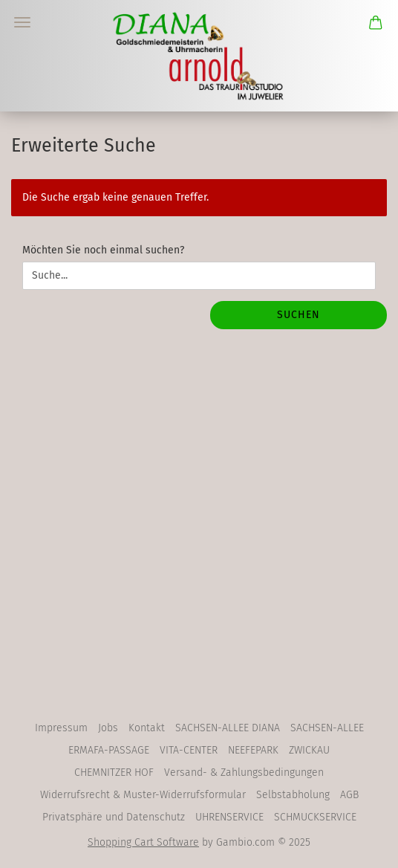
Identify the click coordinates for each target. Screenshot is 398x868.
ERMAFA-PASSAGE (109, 750)
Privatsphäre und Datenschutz (114, 817)
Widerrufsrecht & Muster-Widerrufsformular (143, 795)
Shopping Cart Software (143, 842)
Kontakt (147, 728)
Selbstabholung (293, 795)
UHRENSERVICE (229, 817)
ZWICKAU (309, 750)
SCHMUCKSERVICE (315, 817)
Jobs (108, 728)
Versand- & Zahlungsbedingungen (244, 773)
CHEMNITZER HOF (114, 773)
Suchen (298, 315)
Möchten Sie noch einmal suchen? (103, 250)
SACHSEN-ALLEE (327, 728)
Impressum (61, 728)
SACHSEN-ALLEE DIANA (228, 728)
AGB (349, 795)
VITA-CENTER (189, 750)
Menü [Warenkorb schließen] (22, 22)
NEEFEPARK (253, 750)
